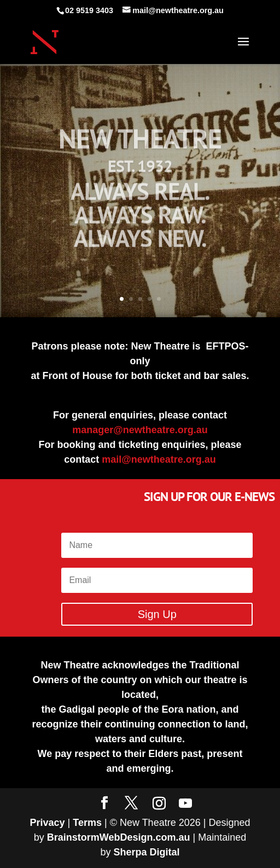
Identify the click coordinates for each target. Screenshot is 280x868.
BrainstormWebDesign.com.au (119, 837)
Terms (87, 823)
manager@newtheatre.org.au (140, 430)
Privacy (48, 823)
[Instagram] (159, 803)
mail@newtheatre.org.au (159, 459)
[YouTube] (185, 803)
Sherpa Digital (146, 852)
